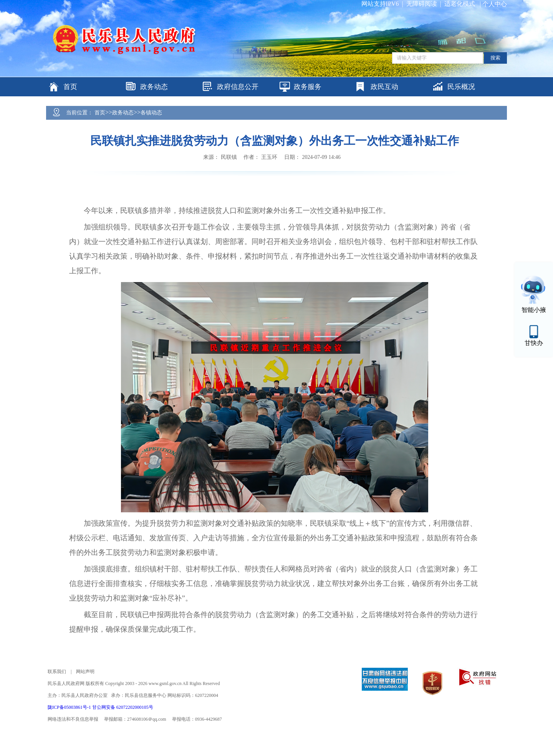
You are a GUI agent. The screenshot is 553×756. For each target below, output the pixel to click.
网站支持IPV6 (380, 4)
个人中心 (495, 4)
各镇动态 (151, 113)
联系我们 (57, 672)
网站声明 (85, 672)
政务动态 (123, 113)
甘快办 (534, 343)
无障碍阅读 (422, 4)
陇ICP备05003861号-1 (70, 707)
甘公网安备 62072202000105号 (123, 707)
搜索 (495, 58)
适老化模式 (460, 4)
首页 (100, 113)
